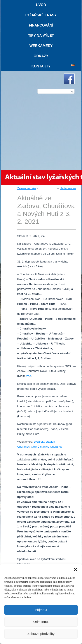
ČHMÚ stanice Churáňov (47, 447)
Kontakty (41, 66)
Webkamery (41, 46)
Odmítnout (41, 622)
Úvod (41, 5)
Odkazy (41, 56)
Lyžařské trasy (41, 15)
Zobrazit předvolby (41, 634)
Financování (41, 25)
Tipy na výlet (41, 36)
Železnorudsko (27, 188)
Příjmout (41, 610)
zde (29, 376)
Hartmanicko (68, 188)
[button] (75, 569)
